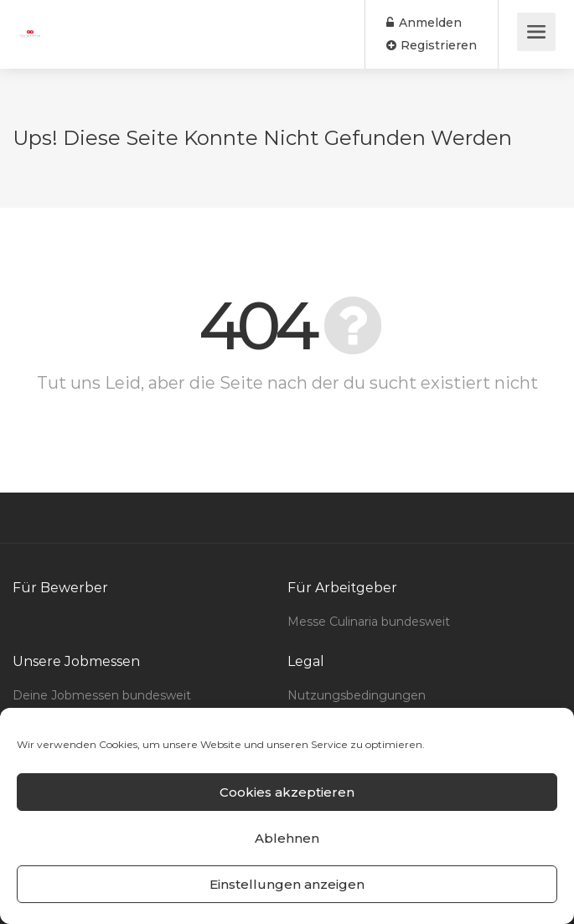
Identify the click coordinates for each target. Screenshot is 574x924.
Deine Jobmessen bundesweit (102, 695)
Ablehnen (287, 838)
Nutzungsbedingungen (357, 695)
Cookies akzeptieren (287, 792)
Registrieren (432, 45)
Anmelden (424, 23)
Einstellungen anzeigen (287, 884)
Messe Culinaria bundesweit (369, 622)
